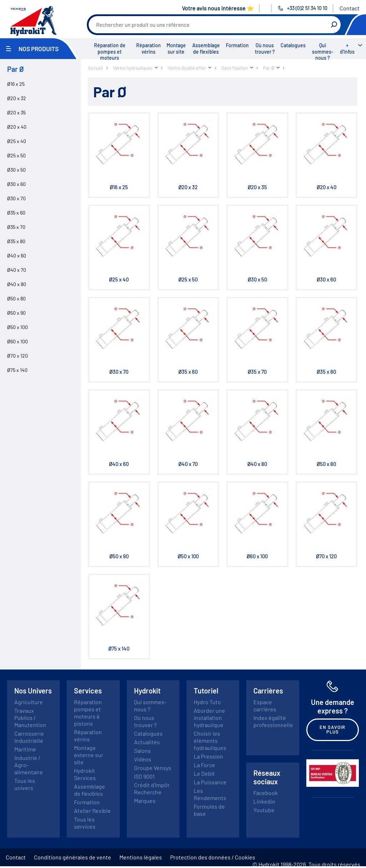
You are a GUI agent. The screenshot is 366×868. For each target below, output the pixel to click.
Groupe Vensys (153, 768)
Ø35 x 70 (16, 227)
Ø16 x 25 (16, 84)
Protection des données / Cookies (213, 857)
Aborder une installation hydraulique (209, 718)
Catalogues (293, 45)
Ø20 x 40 (17, 127)
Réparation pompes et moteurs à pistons (88, 713)
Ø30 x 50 (16, 170)
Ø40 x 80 (17, 284)
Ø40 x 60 (17, 256)
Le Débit (204, 773)
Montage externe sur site (89, 755)
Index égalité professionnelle (273, 721)
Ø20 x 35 (16, 112)
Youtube (264, 810)
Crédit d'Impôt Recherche (152, 788)
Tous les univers (25, 784)
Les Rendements (210, 794)
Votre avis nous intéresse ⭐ (218, 8)
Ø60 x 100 (18, 341)
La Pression (208, 756)
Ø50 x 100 (18, 327)
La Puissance (210, 782)
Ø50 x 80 (16, 298)
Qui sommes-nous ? (323, 52)
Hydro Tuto (207, 702)
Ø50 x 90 (16, 313)
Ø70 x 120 (18, 356)
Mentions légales (141, 857)
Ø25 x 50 (16, 155)
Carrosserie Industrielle (29, 737)
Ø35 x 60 (16, 213)
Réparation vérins (149, 48)
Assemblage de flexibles (206, 48)
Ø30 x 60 (16, 184)
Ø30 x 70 (16, 198)
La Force (204, 765)
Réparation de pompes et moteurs (110, 52)
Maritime (25, 749)
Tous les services (85, 823)
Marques (145, 801)
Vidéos (143, 759)
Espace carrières (265, 705)
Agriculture (29, 702)
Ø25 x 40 (17, 141)
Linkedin (264, 801)
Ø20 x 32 (17, 98)
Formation (237, 45)
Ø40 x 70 (17, 270)
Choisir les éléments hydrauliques (210, 741)
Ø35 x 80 (16, 241)
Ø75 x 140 (17, 370)
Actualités (147, 742)
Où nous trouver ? (265, 48)
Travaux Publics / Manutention (30, 718)
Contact (350, 8)
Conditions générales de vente (73, 857)
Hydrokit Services (85, 774)
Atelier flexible (92, 811)
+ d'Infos (347, 48)
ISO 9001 (144, 776)
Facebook (266, 793)
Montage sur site (176, 48)
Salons (142, 751)
